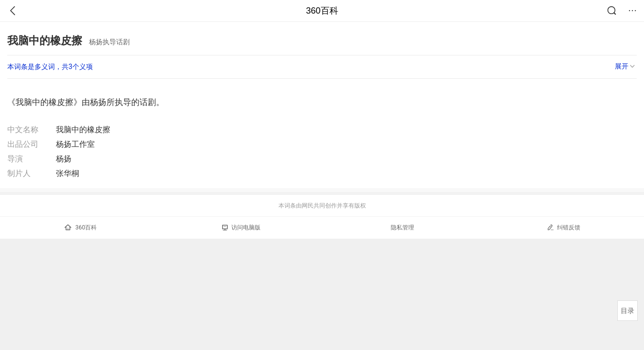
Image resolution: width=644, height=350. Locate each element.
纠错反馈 (564, 227)
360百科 (322, 11)
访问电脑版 (241, 227)
